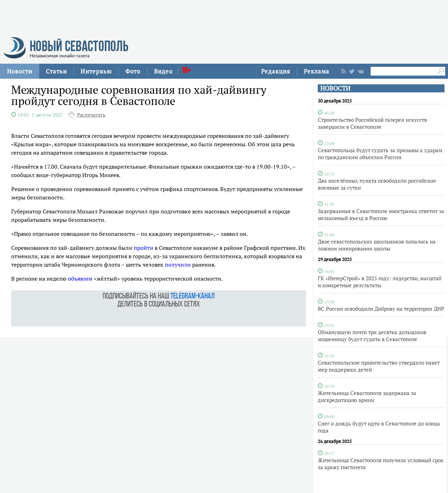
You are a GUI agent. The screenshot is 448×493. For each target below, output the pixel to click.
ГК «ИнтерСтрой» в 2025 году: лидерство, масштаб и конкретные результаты (380, 282)
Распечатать (91, 115)
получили (178, 265)
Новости (20, 71)
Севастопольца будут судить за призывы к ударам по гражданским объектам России (380, 154)
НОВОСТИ (335, 88)
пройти (143, 248)
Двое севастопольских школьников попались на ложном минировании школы (377, 245)
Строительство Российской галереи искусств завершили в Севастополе (372, 123)
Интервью (96, 71)
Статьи (56, 71)
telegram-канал (192, 297)
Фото (133, 71)
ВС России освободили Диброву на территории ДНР (381, 309)
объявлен (80, 279)
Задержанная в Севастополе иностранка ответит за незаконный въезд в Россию (381, 214)
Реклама (317, 71)
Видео (163, 71)
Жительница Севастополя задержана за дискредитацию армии (367, 396)
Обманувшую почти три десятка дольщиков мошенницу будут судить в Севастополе (372, 336)
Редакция (276, 71)
